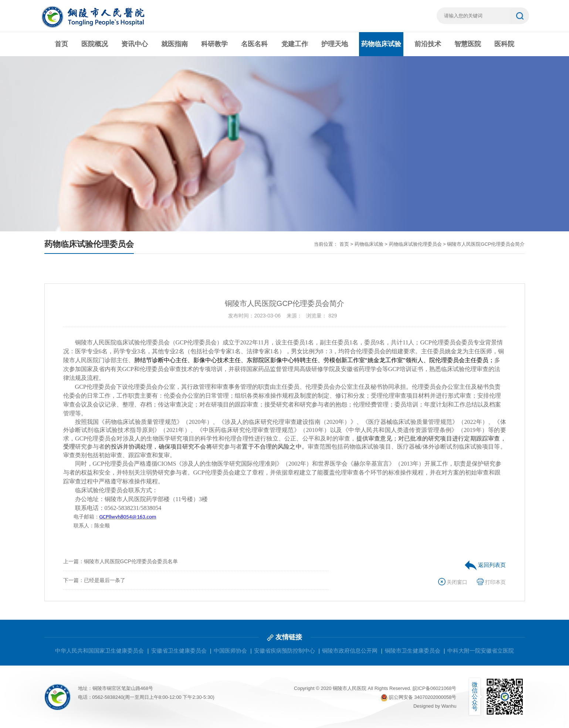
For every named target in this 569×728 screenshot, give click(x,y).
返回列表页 (485, 565)
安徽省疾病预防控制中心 (284, 651)
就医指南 (175, 44)
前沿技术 (428, 44)
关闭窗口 (453, 582)
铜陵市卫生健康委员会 (413, 651)
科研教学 (214, 44)
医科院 (504, 44)
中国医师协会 (230, 651)
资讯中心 (135, 44)
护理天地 (335, 44)
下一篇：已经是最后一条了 (94, 580)
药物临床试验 (381, 44)
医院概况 (95, 44)
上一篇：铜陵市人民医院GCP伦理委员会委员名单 (121, 561)
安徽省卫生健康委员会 (179, 651)
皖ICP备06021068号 (435, 688)
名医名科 (254, 44)
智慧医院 (468, 44)
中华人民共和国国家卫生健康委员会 (99, 651)
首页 (61, 44)
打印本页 (491, 582)
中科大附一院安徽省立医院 (481, 651)
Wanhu (449, 706)
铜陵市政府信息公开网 (350, 651)
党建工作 (295, 44)
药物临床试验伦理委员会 (415, 244)
